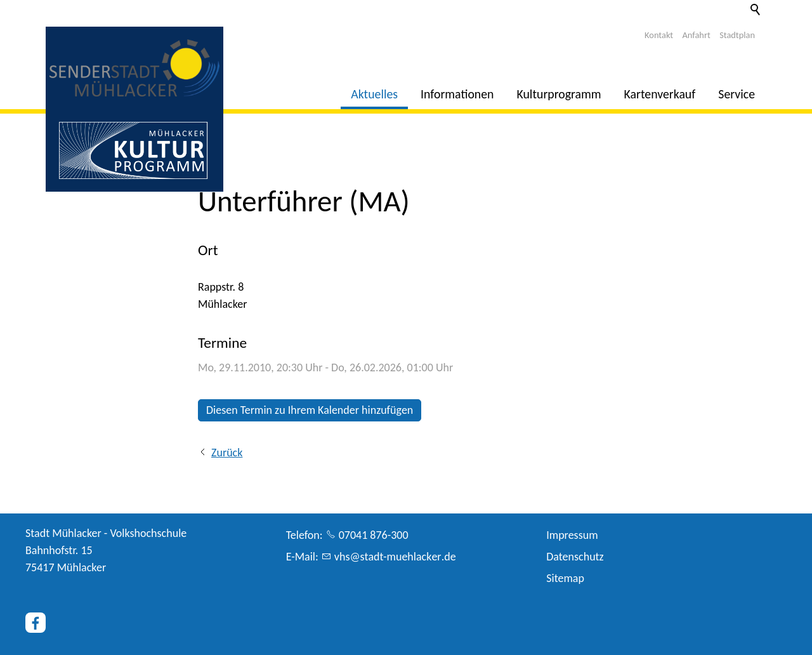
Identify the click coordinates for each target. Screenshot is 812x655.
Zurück (227, 453)
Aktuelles (374, 94)
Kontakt (659, 35)
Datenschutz (575, 557)
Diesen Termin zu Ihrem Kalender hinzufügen (310, 410)
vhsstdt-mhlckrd (395, 557)
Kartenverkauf (660, 94)
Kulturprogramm (559, 94)
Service (737, 94)
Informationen (457, 94)
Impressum (572, 535)
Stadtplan (737, 35)
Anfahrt (697, 35)
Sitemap (565, 578)
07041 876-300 (374, 535)
